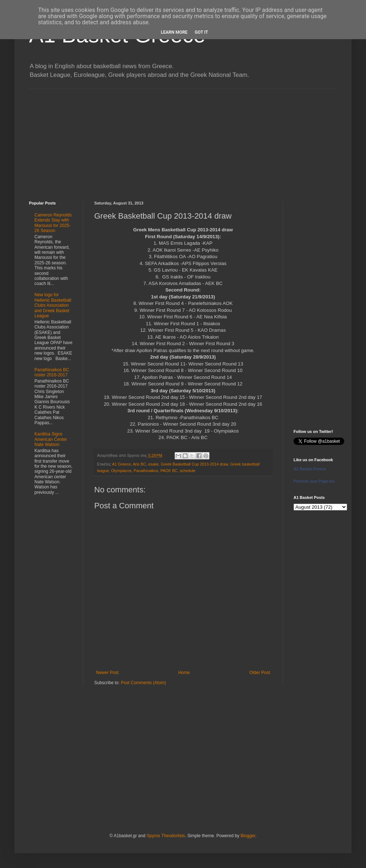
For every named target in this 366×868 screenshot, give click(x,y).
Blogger (248, 836)
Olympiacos (121, 471)
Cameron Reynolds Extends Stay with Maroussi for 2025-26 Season (53, 223)
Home (184, 673)
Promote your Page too (314, 481)
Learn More (174, 32)
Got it (201, 32)
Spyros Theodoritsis (166, 836)
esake (153, 464)
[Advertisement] (183, 139)
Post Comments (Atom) (143, 683)
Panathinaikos (146, 471)
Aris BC (139, 464)
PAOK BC (169, 471)
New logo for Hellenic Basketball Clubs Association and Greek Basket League (53, 305)
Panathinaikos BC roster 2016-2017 (52, 372)
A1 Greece (121, 464)
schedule (188, 471)
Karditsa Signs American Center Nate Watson (51, 439)
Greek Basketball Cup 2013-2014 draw (194, 464)
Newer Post (107, 673)
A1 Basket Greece (310, 469)
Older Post (260, 673)
